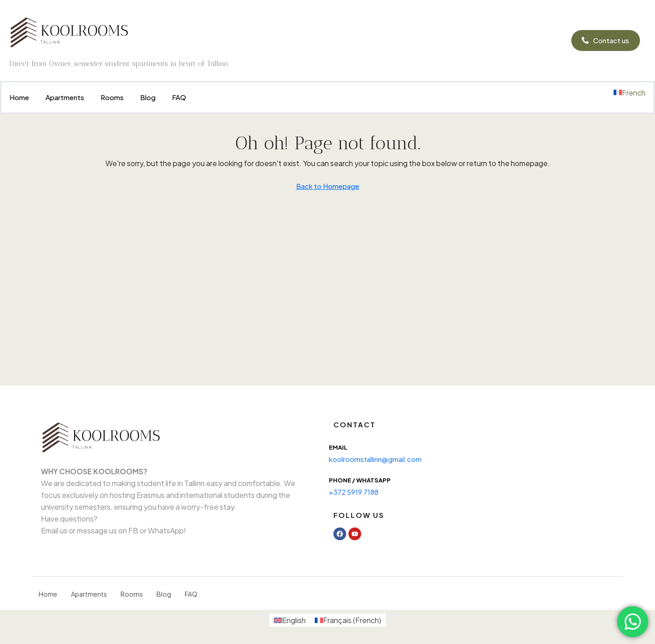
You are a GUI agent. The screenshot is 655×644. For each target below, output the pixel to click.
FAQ (179, 97)
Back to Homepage (328, 186)
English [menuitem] (294, 620)
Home (19, 97)
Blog (148, 97)
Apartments (65, 97)
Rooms (112, 97)
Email (338, 447)
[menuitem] (630, 93)
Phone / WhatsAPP (360, 480)
